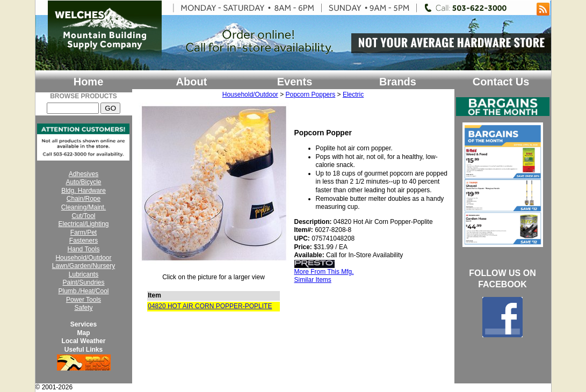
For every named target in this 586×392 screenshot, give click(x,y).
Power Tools (84, 300)
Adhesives (84, 174)
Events (295, 82)
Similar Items (313, 280)
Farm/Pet (84, 233)
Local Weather (84, 341)
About (192, 82)
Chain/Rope (84, 199)
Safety (83, 308)
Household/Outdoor (83, 258)
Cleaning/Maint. (84, 207)
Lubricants (84, 274)
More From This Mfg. (324, 272)
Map (84, 333)
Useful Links (84, 350)
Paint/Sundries (83, 282)
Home (89, 82)
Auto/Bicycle (83, 182)
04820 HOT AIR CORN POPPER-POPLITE (210, 306)
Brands (398, 82)
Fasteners (84, 241)
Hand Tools (84, 249)
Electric (353, 95)
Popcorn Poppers (311, 95)
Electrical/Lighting (83, 224)
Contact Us (501, 82)
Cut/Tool (83, 216)
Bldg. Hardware (84, 191)
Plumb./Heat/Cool (83, 291)
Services (84, 324)
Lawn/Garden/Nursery (84, 266)
